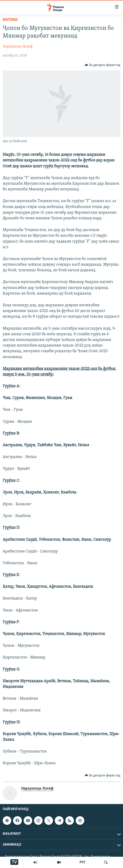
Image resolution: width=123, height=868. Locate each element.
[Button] (102, 65)
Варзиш (10, 20)
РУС (83, 862)
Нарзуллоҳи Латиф (18, 47)
